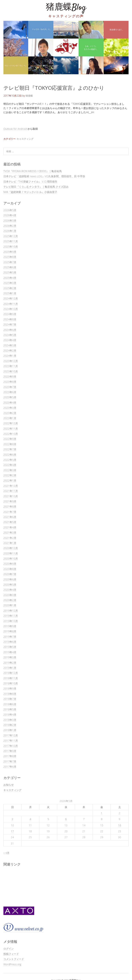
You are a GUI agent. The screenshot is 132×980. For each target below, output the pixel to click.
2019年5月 (10, 647)
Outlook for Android (15, 129)
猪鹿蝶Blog (66, 8)
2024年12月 (11, 298)
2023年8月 (10, 382)
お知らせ (9, 785)
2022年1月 (10, 480)
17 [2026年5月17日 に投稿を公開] (12, 831)
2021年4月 (10, 527)
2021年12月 (11, 486)
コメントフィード (14, 959)
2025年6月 (10, 267)
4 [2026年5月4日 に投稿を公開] (30, 819)
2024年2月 (10, 350)
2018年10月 (11, 683)
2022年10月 (11, 434)
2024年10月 (11, 309)
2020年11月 (11, 553)
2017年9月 (10, 751)
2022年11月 (11, 429)
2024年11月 (11, 304)
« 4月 (6, 853)
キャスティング (25, 139)
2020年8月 (10, 569)
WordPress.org (12, 964)
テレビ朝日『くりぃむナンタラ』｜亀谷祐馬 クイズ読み (36, 187)
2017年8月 (10, 756)
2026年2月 (10, 226)
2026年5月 (10, 210)
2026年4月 (10, 215)
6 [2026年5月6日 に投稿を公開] (66, 819)
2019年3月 (10, 657)
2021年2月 (10, 538)
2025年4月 (10, 278)
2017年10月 (11, 746)
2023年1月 (10, 418)
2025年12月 (11, 236)
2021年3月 (10, 532)
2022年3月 (10, 470)
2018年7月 (10, 699)
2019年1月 (10, 668)
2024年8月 (10, 319)
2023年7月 (10, 387)
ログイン (9, 948)
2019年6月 (10, 642)
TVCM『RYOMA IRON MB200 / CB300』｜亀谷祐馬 (33, 171)
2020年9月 (10, 564)
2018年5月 (10, 709)
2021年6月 (10, 517)
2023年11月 (11, 366)
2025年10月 (11, 247)
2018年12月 (11, 673)
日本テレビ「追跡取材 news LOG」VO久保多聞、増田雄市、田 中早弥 (44, 176)
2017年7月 (10, 761)
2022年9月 (10, 439)
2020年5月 (10, 585)
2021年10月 (11, 496)
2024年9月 (10, 314)
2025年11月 (11, 241)
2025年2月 (10, 288)
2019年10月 (11, 621)
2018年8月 (10, 694)
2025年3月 (10, 283)
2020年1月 (10, 605)
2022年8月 (10, 444)
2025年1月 (10, 293)
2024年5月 (10, 335)
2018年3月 (10, 720)
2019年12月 (11, 611)
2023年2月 (10, 413)
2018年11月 (11, 678)
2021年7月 (10, 512)
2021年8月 (10, 506)
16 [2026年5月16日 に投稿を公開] (120, 825)
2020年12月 (11, 548)
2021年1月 (10, 543)
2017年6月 (10, 767)
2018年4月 (10, 714)
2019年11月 (11, 616)
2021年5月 (10, 522)
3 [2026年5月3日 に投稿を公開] (12, 819)
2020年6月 (10, 579)
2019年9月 (10, 626)
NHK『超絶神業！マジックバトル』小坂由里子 (30, 192)
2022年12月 (11, 423)
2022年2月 (10, 475)
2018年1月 (10, 730)
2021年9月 (10, 501)
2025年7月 (10, 262)
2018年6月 (10, 704)
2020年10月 (11, 558)
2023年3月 (10, 408)
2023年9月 (10, 376)
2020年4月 (10, 590)
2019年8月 (10, 631)
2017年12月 (11, 735)
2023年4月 (10, 403)
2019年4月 (10, 652)
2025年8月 (10, 257)
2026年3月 (10, 221)
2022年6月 (10, 455)
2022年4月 (10, 465)
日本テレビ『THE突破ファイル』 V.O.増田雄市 (30, 181)
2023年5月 (10, 397)
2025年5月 (10, 272)
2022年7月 (10, 449)
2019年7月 (10, 637)
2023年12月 (11, 361)
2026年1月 (10, 231)
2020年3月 (10, 595)
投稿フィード (11, 954)
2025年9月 (10, 252)
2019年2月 (10, 663)
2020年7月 (10, 574)
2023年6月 (10, 392)
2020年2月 (10, 600)
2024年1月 (10, 356)
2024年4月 (10, 340)
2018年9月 (10, 688)
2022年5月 (10, 460)
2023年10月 (11, 371)
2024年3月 (10, 345)
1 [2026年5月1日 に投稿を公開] (102, 813)
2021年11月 (11, 491)
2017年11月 (11, 740)
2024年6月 (10, 330)
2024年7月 (10, 324)
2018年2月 (10, 725)
